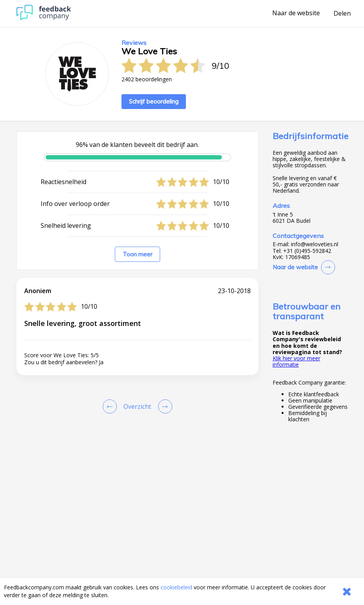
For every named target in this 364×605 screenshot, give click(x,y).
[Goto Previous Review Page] (111, 406)
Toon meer (137, 254)
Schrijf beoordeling (154, 101)
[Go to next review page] (164, 406)
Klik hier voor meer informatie (296, 361)
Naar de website (296, 13)
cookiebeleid (176, 587)
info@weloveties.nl (315, 244)
